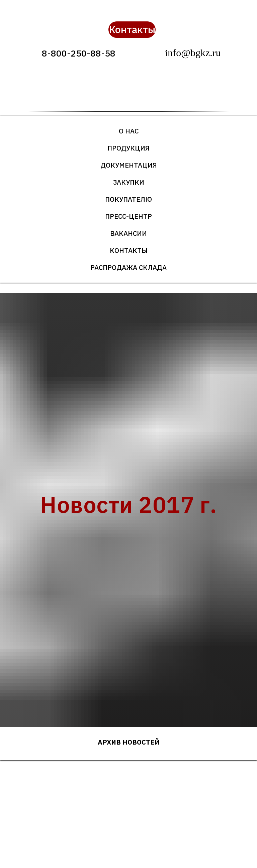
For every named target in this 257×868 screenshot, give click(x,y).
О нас (129, 131)
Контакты (129, 250)
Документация (129, 165)
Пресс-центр (128, 216)
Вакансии (128, 233)
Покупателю (128, 199)
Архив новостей (129, 742)
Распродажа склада (128, 267)
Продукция (128, 148)
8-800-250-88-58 (79, 53)
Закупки (129, 182)
